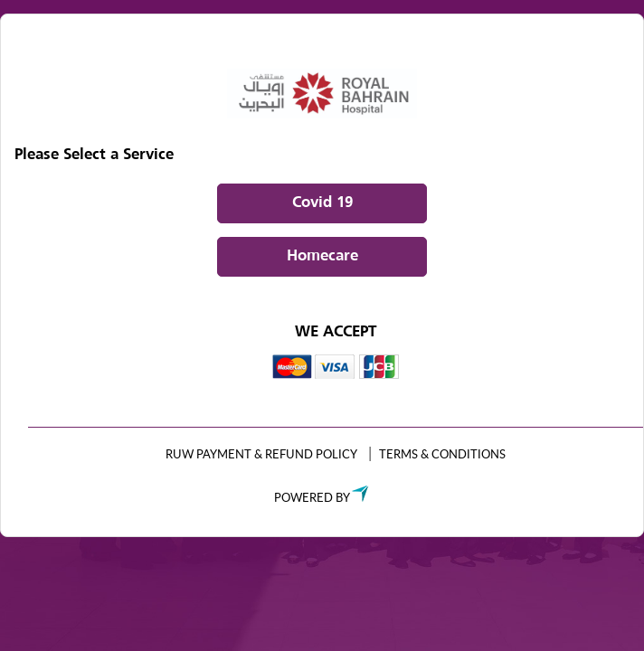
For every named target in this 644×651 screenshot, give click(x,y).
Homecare (322, 256)
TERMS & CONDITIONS (442, 454)
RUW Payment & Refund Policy (261, 454)
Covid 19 (322, 203)
